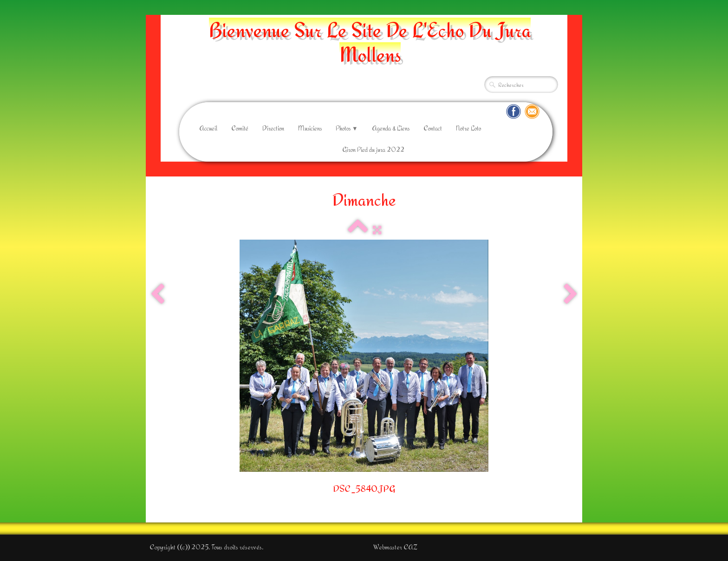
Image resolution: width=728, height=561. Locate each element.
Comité (240, 128)
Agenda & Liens (391, 128)
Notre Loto (468, 128)
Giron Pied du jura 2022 (373, 150)
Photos (347, 128)
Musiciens (310, 128)
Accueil (208, 128)
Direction (273, 128)
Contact (433, 128)
